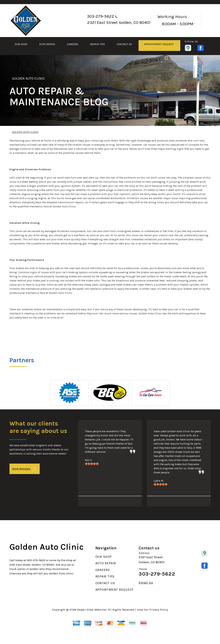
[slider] (92, 464)
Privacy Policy (159, 610)
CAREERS (73, 44)
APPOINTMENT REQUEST (159, 44)
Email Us (146, 583)
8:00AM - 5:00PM (178, 24)
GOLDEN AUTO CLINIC (28, 78)
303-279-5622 (101, 16)
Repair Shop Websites (92, 610)
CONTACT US (124, 44)
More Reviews (24, 469)
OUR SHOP (21, 44)
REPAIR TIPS (97, 44)
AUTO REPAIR (47, 44)
